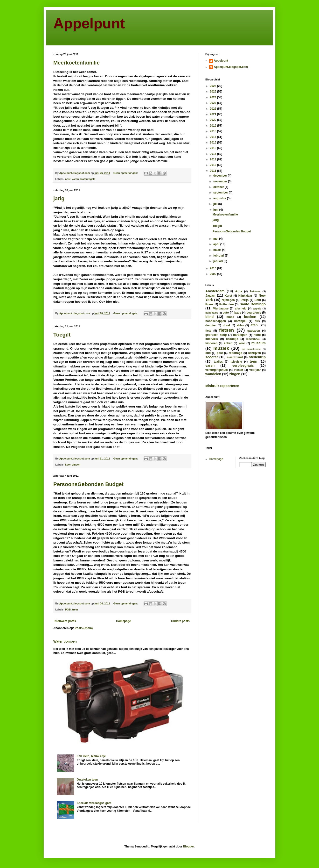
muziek (221, 348)
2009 (214, 274)
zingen (76, 465)
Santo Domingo (253, 304)
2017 (214, 137)
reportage (235, 353)
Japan (210, 295)
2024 (214, 97)
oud (208, 353)
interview (212, 339)
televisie (236, 362)
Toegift (62, 335)
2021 (214, 114)
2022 (214, 109)
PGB (68, 610)
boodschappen (216, 321)
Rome (209, 304)
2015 (214, 148)
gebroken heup (216, 335)
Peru (258, 300)
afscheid (241, 308)
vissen (239, 370)
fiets (208, 331)
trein (75, 610)
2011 (214, 171)
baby (238, 313)
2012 (214, 165)
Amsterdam (215, 291)
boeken (250, 317)
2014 (214, 154)
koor (68, 465)
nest (68, 179)
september (221, 193)
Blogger (189, 846)
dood (226, 325)
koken (228, 343)
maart (218, 250)
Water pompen (65, 641)
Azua (239, 291)
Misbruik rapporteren (222, 386)
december (221, 176)
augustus (220, 198)
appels (257, 308)
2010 (214, 268)
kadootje (232, 339)
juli (216, 204)
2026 (214, 86)
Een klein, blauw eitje (91, 756)
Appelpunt (89, 23)
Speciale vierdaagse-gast (94, 803)
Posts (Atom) (84, 628)
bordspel (240, 321)
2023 (214, 103)
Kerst (228, 296)
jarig (59, 198)
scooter (212, 357)
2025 (214, 92)
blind (209, 317)
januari (218, 261)
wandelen (213, 374)
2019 (214, 126)
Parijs (245, 300)
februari (219, 256)
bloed (230, 317)
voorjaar (255, 370)
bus (257, 321)
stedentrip (257, 357)
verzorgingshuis (217, 370)
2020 (214, 120)
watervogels (88, 179)
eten (254, 325)
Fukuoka (255, 291)
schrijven (254, 353)
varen (75, 179)
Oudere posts (180, 621)
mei (216, 239)
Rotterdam (227, 304)
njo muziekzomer (251, 349)
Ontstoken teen (87, 780)
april (217, 244)
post (220, 353)
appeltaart (212, 313)
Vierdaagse (221, 308)
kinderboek (253, 339)
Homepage (123, 621)
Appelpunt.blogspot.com (231, 67)
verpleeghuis (243, 366)
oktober (219, 187)
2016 (214, 143)
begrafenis (254, 313)
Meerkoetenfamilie (76, 63)
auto (226, 313)
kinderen (211, 343)
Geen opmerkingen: (126, 173)
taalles (218, 362)
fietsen (227, 330)
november (221, 181)
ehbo (240, 325)
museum (259, 343)
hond (257, 335)
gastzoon (254, 331)
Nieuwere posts (65, 621)
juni (216, 210)
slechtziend (235, 357)
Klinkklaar (245, 296)
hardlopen (240, 335)
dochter (211, 325)
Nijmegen (228, 300)
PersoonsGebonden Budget (88, 484)
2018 (214, 131)
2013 (214, 159)
